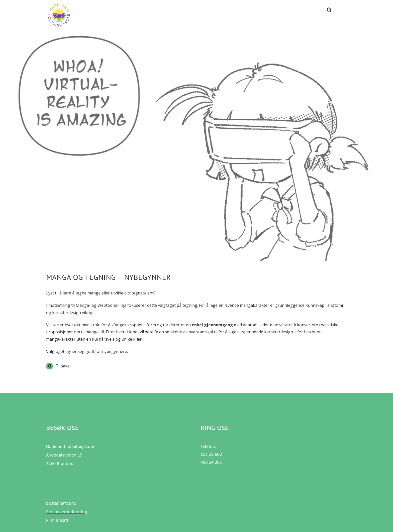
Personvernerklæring (67, 512)
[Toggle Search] (329, 10)
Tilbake (63, 366)
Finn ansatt (57, 520)
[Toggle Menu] (343, 10)
